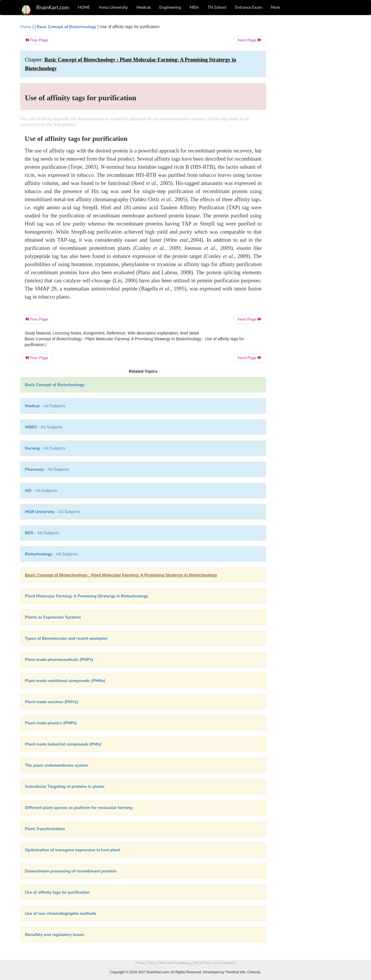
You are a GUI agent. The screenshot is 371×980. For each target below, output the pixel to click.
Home (26, 27)
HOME (84, 7)
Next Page (250, 40)
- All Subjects (45, 406)
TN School (217, 7)
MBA (194, 7)
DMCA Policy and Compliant (214, 963)
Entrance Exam (249, 7)
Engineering (170, 7)
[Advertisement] (313, 111)
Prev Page (36, 40)
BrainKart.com (53, 8)
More (276, 7)
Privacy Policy (146, 963)
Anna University (113, 7)
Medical (144, 7)
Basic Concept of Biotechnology (67, 27)
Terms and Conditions (174, 963)
